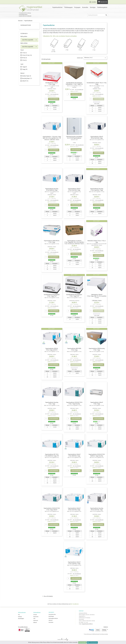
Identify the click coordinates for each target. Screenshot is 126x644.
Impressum (36, 620)
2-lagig (25, 69)
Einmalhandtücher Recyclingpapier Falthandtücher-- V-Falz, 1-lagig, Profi (74, 85)
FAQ (19, 615)
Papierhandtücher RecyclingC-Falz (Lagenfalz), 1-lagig (97, 192)
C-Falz (24, 53)
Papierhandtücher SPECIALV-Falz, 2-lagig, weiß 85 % (52, 351)
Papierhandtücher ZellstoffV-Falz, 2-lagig (97, 405)
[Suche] (98, 15)
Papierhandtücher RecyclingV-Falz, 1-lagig (52, 405)
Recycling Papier (27, 78)
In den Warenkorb (54, 99)
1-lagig (24, 67)
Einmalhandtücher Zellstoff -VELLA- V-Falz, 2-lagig (97, 86)
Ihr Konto (51, 612)
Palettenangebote (102, 7)
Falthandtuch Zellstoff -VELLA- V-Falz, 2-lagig (97, 243)
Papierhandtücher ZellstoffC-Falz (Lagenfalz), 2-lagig (74, 565)
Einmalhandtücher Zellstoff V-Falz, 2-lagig (52, 86)
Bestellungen (51, 616)
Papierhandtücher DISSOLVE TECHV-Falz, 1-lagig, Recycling (74, 405)
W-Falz (24, 58)
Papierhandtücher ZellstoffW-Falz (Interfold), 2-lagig (97, 140)
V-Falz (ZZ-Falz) (27, 55)
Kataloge (20, 617)
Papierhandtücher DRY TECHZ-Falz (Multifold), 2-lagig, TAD (52, 457)
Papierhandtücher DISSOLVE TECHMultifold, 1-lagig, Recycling (97, 457)
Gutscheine (51, 622)
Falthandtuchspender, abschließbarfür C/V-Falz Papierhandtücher (74, 140)
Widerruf (35, 622)
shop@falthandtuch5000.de (87, 624)
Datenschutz (36, 617)
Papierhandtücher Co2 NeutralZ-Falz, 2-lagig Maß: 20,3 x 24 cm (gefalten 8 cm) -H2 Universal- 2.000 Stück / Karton (74, 242)
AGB (34, 619)
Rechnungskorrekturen (53, 618)
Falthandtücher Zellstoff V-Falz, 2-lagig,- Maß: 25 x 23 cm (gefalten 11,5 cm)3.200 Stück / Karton (97, 298)
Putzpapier (77, 7)
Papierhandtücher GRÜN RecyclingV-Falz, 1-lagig (97, 351)
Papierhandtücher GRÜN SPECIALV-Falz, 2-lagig (52, 244)
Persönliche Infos (52, 614)
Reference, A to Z (95, 58)
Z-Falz (24, 60)
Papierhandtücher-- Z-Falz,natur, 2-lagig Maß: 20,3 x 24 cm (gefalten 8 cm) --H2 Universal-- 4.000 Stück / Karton (52, 138)
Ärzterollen (85, 7)
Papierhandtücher (57, 7)
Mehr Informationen (92, 642)
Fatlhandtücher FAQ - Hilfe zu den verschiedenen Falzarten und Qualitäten (60, 36)
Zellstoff (25, 81)
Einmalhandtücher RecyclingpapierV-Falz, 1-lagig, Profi (52, 298)
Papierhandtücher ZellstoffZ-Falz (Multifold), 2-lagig (74, 457)
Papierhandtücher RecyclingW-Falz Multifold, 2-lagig (52, 192)
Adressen (51, 620)
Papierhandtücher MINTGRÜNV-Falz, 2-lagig (74, 351)
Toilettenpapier (68, 7)
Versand (35, 615)
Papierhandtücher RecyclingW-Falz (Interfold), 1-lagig (97, 511)
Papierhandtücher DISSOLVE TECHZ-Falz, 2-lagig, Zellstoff (52, 511)
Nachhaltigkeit (21, 619)
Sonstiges (93, 7)
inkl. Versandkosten (54, 94)
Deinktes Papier (27, 76)
